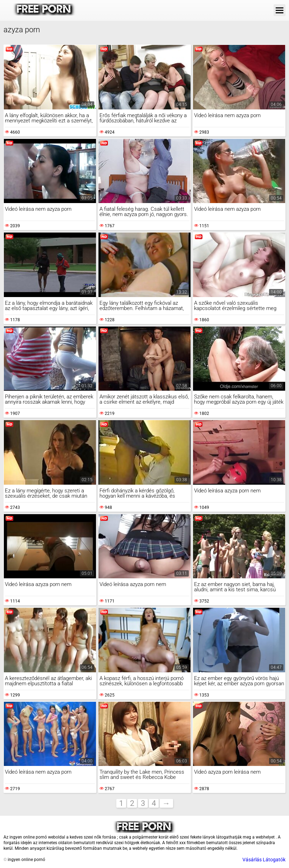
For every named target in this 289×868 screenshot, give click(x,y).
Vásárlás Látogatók (264, 860)
